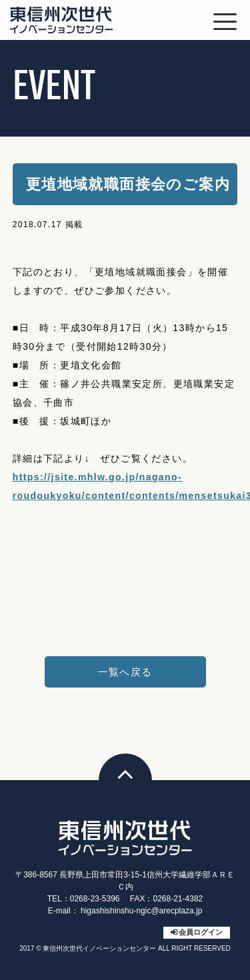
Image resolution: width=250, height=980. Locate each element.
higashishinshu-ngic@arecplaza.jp (141, 911)
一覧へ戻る (125, 672)
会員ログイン (201, 932)
